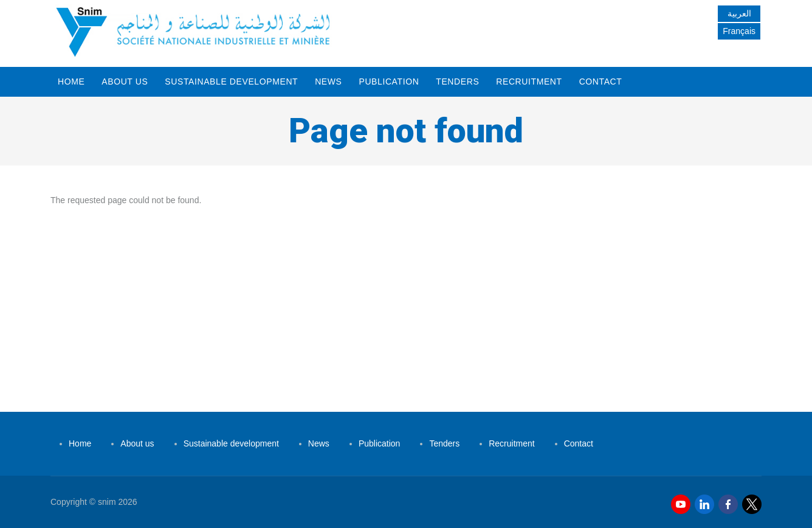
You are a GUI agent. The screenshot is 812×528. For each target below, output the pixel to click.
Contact (601, 82)
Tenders (457, 82)
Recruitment (529, 82)
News (328, 82)
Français (739, 31)
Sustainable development (231, 82)
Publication (389, 82)
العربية (739, 13)
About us (125, 82)
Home (71, 82)
